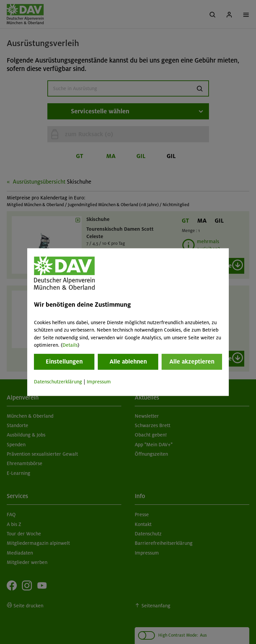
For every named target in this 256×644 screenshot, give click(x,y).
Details (70, 345)
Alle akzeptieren (192, 362)
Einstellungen (64, 362)
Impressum (99, 382)
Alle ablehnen (128, 362)
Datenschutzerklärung (58, 382)
